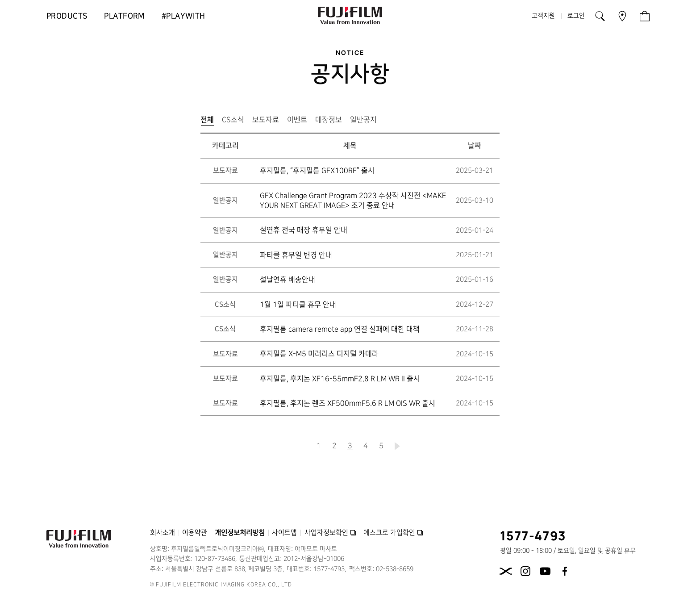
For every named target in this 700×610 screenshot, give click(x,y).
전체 (209, 122)
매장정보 (329, 120)
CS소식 (233, 120)
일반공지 (363, 120)
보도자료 (266, 120)
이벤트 (297, 120)
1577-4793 (533, 535)
